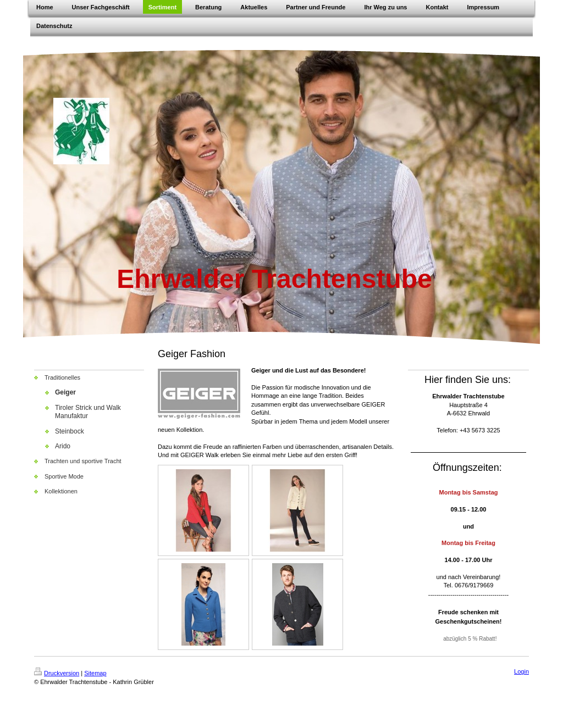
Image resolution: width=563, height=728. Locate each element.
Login (521, 671)
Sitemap (95, 673)
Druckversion (57, 673)
